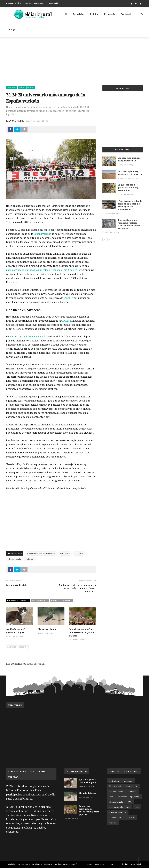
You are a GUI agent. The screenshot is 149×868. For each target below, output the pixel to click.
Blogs (12, 30)
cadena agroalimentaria (120, 807)
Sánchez (69, 298)
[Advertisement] (74, 59)
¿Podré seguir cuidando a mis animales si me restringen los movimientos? (130, 205)
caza (137, 807)
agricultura (114, 781)
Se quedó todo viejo (17, 585)
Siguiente (23, 647)
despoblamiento (116, 791)
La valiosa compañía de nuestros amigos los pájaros (82, 632)
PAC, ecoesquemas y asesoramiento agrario (130, 173)
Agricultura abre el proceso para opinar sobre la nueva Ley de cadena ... (77, 588)
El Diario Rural (15, 121)
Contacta (53, 3)
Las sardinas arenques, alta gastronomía (130, 159)
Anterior (12, 647)
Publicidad (123, 864)
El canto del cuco (47, 629)
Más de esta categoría (61, 601)
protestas (29, 559)
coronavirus (65, 553)
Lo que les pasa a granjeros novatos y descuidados (128, 187)
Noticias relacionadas (18, 601)
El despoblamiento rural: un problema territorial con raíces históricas (129, 224)
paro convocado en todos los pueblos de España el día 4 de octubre (44, 270)
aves (111, 796)
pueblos (113, 823)
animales (132, 791)
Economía (110, 14)
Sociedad (126, 14)
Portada (31, 87)
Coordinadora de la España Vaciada (41, 553)
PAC (130, 802)
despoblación (131, 786)
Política (94, 14)
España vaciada (42, 234)
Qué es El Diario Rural (34, 3)
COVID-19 (67, 320)
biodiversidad (115, 786)
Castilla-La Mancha (118, 812)
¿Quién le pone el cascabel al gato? (16, 631)
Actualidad (79, 14)
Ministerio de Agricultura (129, 796)
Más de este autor (40, 601)
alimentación (115, 817)
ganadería (128, 781)
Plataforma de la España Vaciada (28, 336)
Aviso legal (136, 864)
